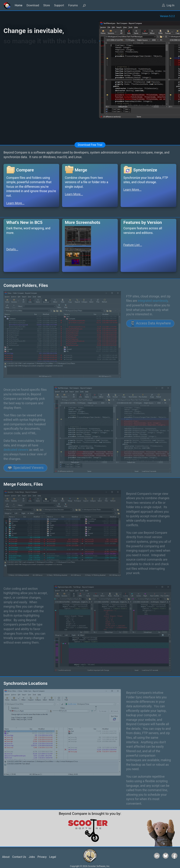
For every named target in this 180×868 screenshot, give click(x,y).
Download (33, 5)
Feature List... (133, 245)
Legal (53, 857)
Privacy (42, 857)
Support (59, 5)
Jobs (32, 857)
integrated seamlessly (153, 301)
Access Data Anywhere (150, 324)
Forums (73, 5)
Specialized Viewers (25, 468)
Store (46, 5)
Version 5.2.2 (167, 16)
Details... (12, 249)
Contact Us (19, 857)
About (6, 857)
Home (19, 5)
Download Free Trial (90, 145)
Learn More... (15, 203)
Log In (171, 5)
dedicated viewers (16, 450)
